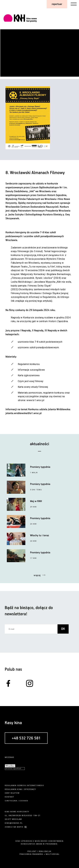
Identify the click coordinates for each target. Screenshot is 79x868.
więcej (37, 575)
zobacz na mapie (14, 827)
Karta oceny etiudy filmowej (33, 387)
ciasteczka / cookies (16, 801)
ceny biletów (12, 793)
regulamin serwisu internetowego (24, 785)
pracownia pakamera (31, 854)
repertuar (57, 4)
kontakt (9, 797)
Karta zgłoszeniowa (29, 375)
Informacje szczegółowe (31, 370)
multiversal (53, 854)
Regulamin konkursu (29, 364)
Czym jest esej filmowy (31, 381)
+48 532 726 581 (26, 738)
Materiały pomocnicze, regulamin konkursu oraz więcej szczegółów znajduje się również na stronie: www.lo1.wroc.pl (44, 396)
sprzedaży (30, 789)
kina (20, 789)
